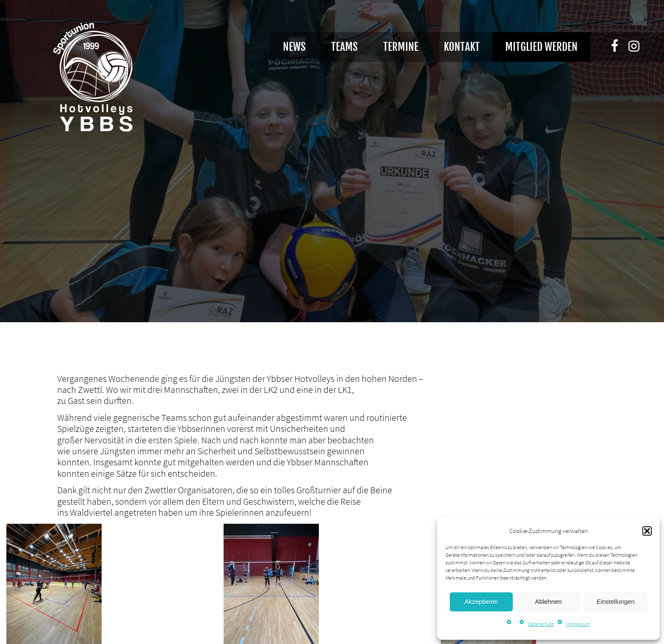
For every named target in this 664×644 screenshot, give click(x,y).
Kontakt (462, 47)
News (294, 47)
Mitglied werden (541, 47)
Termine (401, 47)
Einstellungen (616, 601)
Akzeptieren (481, 601)
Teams (344, 47)
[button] (647, 531)
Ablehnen (548, 601)
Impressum (578, 624)
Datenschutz (541, 624)
